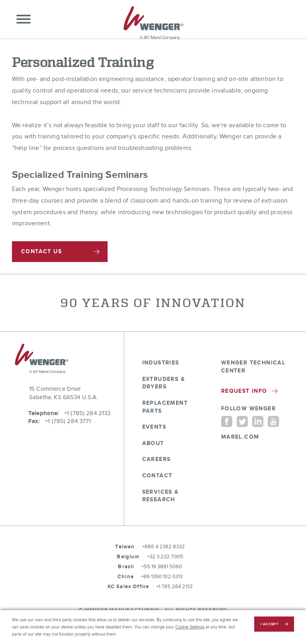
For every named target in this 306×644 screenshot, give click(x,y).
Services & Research (161, 496)
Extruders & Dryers (164, 383)
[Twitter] (242, 421)
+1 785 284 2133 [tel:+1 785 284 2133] (174, 587)
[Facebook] (227, 421)
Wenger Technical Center (253, 367)
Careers (157, 459)
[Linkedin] (258, 421)
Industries (161, 363)
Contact (157, 476)
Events (154, 427)
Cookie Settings (190, 627)
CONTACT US (41, 251)
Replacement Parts (165, 407)
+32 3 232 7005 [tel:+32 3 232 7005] (165, 557)
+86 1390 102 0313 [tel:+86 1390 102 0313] (162, 577)
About (153, 443)
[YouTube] (273, 421)
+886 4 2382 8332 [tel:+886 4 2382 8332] (164, 547)
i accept (270, 624)
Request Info (249, 391)
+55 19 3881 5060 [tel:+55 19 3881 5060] (162, 567)
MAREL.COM (240, 437)
